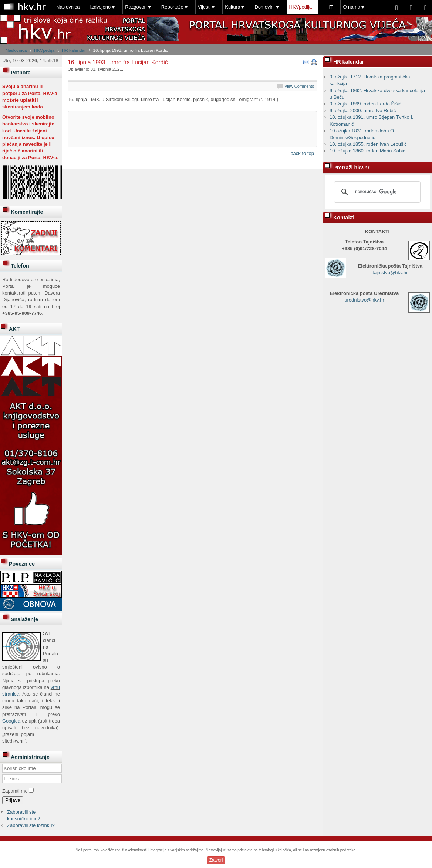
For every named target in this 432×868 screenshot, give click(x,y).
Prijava (13, 800)
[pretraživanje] (376, 192)
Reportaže (172, 7)
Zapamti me (15, 791)
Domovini (264, 7)
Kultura (232, 7)
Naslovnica (68, 7)
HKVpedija (301, 7)
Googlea (11, 721)
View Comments (299, 86)
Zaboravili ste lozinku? (31, 825)
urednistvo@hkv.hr (364, 300)
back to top (302, 153)
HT (329, 7)
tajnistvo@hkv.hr (390, 272)
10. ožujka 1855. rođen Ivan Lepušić (368, 144)
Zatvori (216, 860)
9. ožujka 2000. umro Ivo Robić (363, 110)
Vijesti (204, 7)
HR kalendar (74, 50)
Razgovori (136, 7)
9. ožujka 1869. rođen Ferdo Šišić (365, 104)
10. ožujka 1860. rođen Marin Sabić (367, 151)
